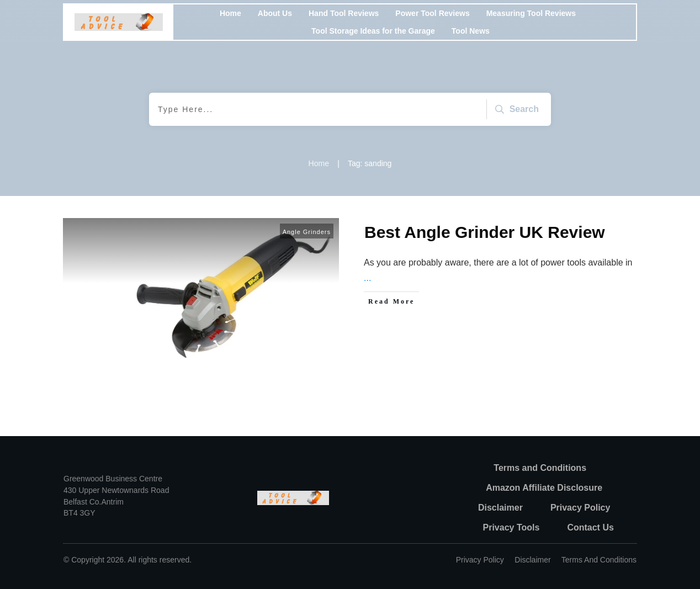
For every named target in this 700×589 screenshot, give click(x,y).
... (367, 278)
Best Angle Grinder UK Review (485, 232)
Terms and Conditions (599, 560)
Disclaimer (532, 560)
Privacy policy (480, 560)
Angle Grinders (307, 232)
